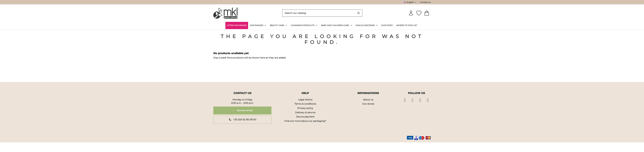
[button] (367, 25)
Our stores (368, 104)
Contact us (425, 2)
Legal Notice (305, 100)
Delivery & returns (305, 112)
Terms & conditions (305, 104)
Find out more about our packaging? (305, 121)
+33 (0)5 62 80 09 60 (242, 120)
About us (368, 100)
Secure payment (305, 117)
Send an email (242, 110)
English (410, 2)
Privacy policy (305, 108)
